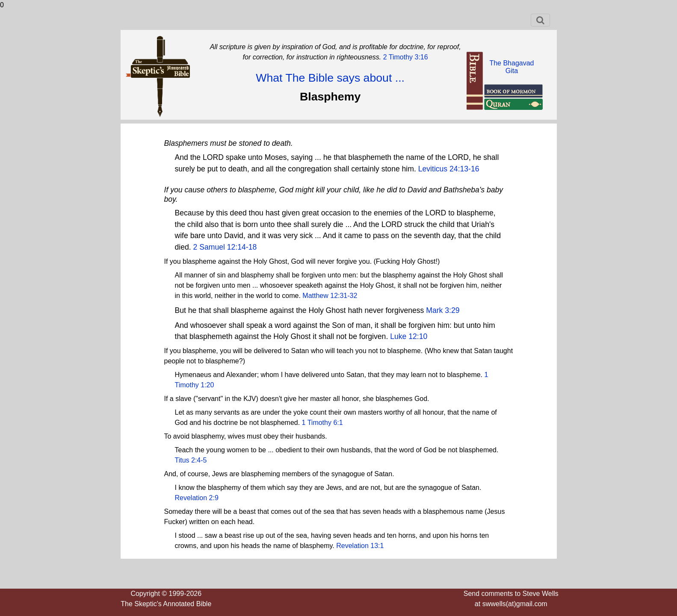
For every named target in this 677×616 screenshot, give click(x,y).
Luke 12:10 (409, 336)
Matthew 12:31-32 (330, 296)
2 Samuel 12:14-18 (225, 247)
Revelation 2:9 (197, 498)
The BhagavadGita (511, 67)
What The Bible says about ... (330, 78)
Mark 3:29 (443, 310)
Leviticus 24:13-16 (449, 169)
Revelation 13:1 (360, 546)
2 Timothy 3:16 (404, 57)
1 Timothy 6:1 (322, 423)
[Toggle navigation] (540, 20)
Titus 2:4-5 (191, 460)
